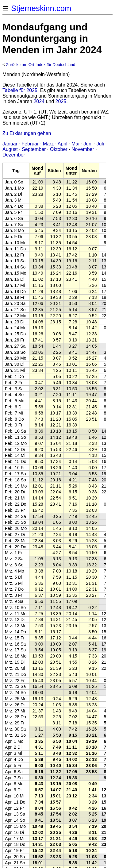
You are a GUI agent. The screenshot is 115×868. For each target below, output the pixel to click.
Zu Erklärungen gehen (27, 133)
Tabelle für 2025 (20, 90)
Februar (30, 144)
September (34, 149)
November (83, 149)
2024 (39, 101)
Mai (75, 144)
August (10, 149)
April (63, 144)
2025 (61, 101)
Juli (100, 144)
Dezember (14, 155)
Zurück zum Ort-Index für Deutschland (41, 65)
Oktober (59, 149)
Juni (88, 144)
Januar (10, 144)
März (48, 144)
